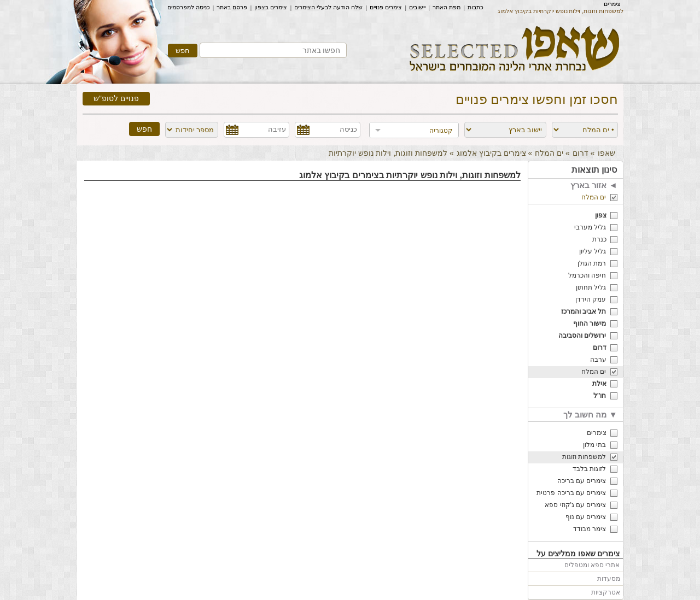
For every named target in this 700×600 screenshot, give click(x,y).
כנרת (599, 239)
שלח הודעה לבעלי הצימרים (328, 7)
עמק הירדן (591, 299)
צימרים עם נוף (586, 517)
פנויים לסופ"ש (116, 99)
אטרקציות (606, 592)
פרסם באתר (232, 7)
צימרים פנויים (386, 7)
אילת (599, 384)
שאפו (606, 153)
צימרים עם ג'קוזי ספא (575, 505)
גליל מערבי (590, 227)
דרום (581, 153)
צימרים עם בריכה (582, 481)
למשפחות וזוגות (584, 457)
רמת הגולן (592, 263)
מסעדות (609, 579)
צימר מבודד (590, 529)
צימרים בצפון (271, 7)
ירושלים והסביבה (582, 336)
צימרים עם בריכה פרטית (571, 493)
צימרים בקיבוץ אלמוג (491, 153)
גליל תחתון (591, 287)
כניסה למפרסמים (189, 7)
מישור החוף (590, 323)
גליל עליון (593, 251)
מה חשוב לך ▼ (590, 414)
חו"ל (600, 396)
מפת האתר (447, 7)
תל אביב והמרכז (584, 311)
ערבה (598, 360)
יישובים (417, 7)
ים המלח (549, 153)
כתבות (476, 7)
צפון (601, 215)
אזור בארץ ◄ (594, 185)
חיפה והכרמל (587, 275)
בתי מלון (594, 445)
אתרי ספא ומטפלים (592, 565)
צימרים (612, 4)
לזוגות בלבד (589, 469)
